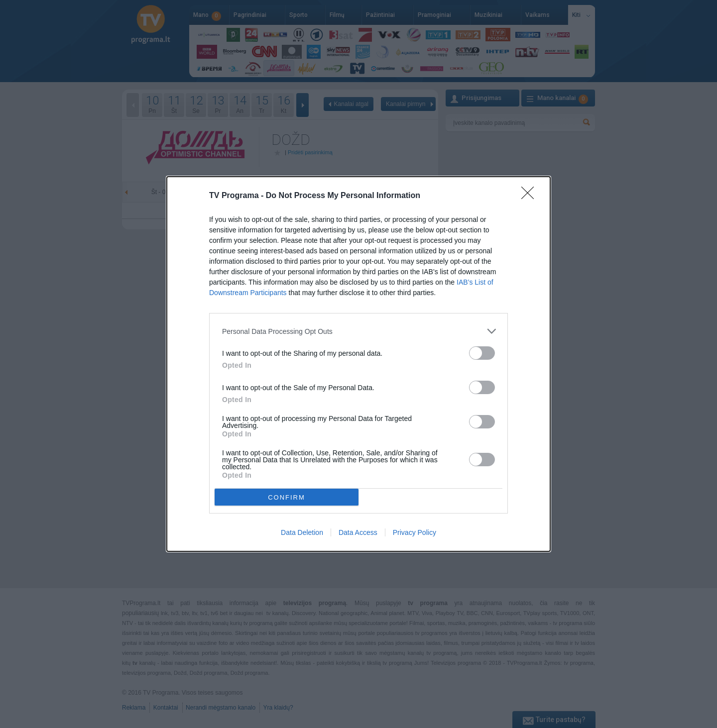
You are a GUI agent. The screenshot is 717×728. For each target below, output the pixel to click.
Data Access (358, 532)
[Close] (531, 196)
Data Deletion (302, 532)
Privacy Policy (415, 532)
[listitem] (358, 331)
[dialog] (358, 364)
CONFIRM (287, 497)
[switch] (482, 353)
